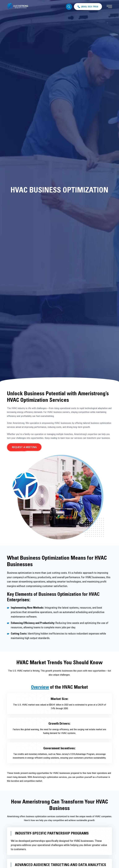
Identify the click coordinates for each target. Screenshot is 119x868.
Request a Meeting (24, 447)
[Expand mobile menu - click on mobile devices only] (109, 7)
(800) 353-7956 (90, 6)
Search (69, 7)
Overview (40, 687)
